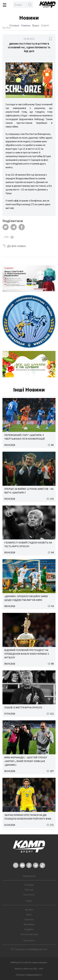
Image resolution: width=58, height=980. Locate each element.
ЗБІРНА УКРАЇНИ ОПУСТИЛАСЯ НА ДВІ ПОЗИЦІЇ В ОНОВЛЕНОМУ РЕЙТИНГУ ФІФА (28, 817)
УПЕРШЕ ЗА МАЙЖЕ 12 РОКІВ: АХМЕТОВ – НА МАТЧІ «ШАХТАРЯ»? (29, 491)
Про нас (29, 890)
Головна (14, 25)
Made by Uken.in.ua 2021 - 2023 (29, 969)
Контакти (29, 895)
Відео (36, 25)
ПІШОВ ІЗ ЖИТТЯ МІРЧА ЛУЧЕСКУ (23, 707)
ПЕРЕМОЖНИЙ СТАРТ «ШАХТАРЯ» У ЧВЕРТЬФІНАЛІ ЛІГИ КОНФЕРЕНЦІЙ (25, 437)
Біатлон (29, 919)
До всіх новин (16, 246)
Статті (45, 25)
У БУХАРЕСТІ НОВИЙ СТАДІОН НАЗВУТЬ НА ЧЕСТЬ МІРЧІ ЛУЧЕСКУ (28, 544)
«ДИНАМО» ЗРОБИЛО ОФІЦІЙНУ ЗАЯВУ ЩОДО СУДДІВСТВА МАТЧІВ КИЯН (26, 598)
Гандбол (29, 929)
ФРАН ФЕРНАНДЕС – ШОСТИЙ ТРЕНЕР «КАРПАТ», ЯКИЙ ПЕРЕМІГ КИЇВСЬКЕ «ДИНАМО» (26, 761)
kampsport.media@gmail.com (31, 949)
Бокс (29, 914)
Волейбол (29, 924)
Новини (26, 25)
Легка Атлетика (29, 934)
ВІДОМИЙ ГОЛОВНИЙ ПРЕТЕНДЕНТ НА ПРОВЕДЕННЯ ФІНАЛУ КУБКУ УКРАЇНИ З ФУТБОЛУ (27, 654)
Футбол (29, 910)
